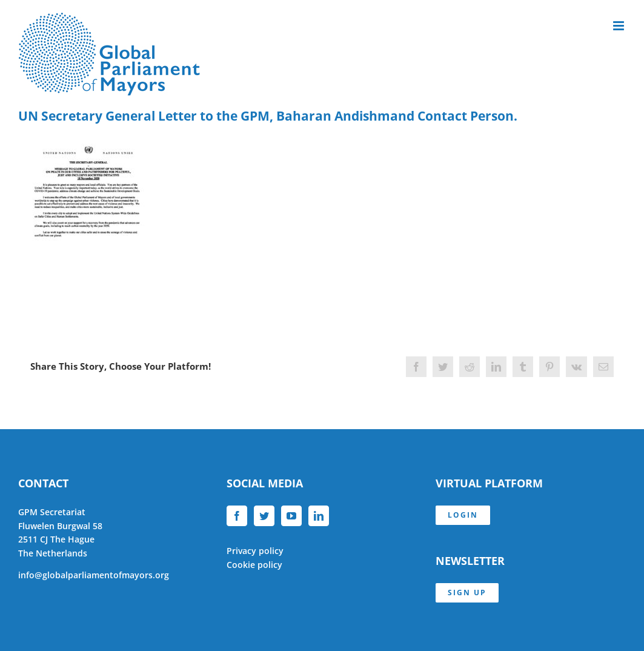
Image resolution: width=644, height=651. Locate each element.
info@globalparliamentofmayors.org (94, 575)
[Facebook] (237, 516)
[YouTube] (291, 516)
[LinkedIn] (319, 516)
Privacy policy (255, 551)
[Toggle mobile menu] (619, 26)
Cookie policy (254, 565)
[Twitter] (264, 516)
